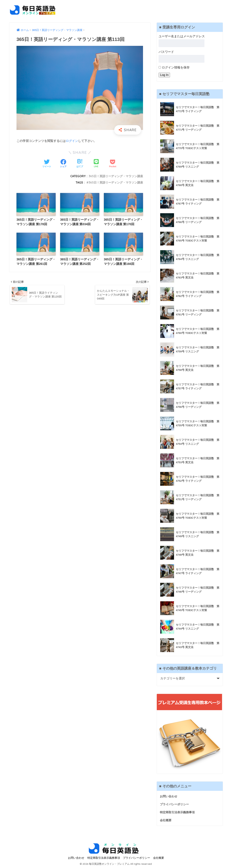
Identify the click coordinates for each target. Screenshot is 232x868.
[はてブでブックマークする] (80, 164)
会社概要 (166, 820)
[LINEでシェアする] (96, 164)
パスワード (166, 52)
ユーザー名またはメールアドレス (182, 36)
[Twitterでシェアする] (47, 164)
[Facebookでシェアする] (63, 164)
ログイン (72, 141)
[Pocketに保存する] (113, 164)
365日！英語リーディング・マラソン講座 (116, 176)
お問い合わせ (169, 796)
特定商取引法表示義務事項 (178, 812)
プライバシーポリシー (175, 804)
